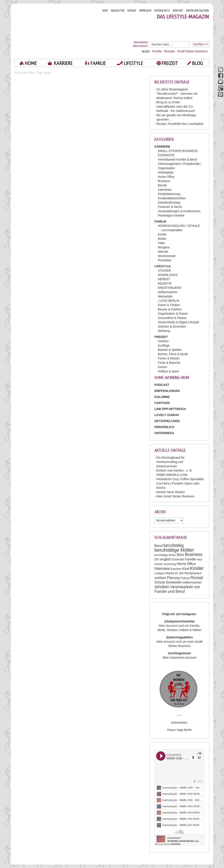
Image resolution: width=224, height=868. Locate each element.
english (166, 559)
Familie (157, 51)
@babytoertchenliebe (179, 621)
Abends (163, 252)
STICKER (164, 271)
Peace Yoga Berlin (179, 730)
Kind (186, 569)
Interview (162, 569)
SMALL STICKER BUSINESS (178, 151)
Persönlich (164, 427)
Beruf (159, 546)
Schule (160, 582)
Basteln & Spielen (170, 350)
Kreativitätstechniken (172, 198)
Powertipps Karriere (171, 215)
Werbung (164, 331)
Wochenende (167, 256)
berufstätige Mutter (165, 555)
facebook (221, 76)
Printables (165, 260)
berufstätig (173, 545)
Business (164, 181)
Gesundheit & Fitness (172, 318)
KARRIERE (63, 63)
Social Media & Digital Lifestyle (178, 322)
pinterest (221, 94)
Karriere (176, 569)
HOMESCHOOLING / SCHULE (179, 226)
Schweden (174, 582)
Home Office (166, 177)
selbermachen (192, 582)
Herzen (159, 564)
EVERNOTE (166, 155)
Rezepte (170, 51)
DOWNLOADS (168, 275)
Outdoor (163, 341)
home (31, 63)
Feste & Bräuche (169, 363)
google (221, 88)
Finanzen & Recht (170, 207)
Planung (173, 578)
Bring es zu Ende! (168, 102)
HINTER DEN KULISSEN (198, 11)
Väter (161, 243)
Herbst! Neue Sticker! (171, 492)
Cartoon (162, 403)
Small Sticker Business (192, 51)
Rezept (197, 578)
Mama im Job (174, 573)
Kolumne (162, 397)
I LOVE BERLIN (169, 301)
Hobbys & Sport (168, 371)
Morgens (164, 247)
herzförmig (170, 564)
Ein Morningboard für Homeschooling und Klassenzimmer (170, 462)
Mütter (162, 239)
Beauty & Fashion (170, 309)
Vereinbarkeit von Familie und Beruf (177, 589)
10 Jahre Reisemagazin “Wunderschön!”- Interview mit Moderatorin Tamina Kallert (177, 94)
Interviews (165, 190)
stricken (162, 587)
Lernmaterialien (172, 230)
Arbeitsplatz (166, 172)
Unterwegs (164, 433)
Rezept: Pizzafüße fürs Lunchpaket (180, 124)
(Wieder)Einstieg (169, 203)
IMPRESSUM (145, 11)
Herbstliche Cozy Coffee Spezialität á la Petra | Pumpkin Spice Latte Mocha (180, 483)
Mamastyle (165, 296)
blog (198, 63)
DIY (157, 559)
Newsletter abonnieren (140, 44)
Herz (200, 560)
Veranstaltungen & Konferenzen (179, 211)
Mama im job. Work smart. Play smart (57, 31)
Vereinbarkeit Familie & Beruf (177, 159)
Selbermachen (168, 292)
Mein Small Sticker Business (175, 496)
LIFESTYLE (133, 63)
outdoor (160, 578)
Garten (163, 367)
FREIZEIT (170, 63)
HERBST (164, 279)
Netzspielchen (167, 421)
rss (221, 69)
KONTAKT (178, 11)
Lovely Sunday (167, 415)
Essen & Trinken (169, 305)
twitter (221, 82)
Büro (180, 555)
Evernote (178, 559)
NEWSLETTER (118, 11)
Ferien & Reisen (169, 358)
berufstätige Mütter (174, 550)
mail (221, 101)
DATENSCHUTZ (162, 11)
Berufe (162, 185)
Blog (32, 73)
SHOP (105, 11)
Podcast (185, 578)
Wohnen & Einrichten (172, 326)
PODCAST (162, 385)
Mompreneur (193, 573)
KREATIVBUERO (170, 288)
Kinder (162, 234)
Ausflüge (164, 345)
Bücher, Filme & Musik (173, 354)
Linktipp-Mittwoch (170, 409)
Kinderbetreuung (169, 194)
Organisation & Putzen (173, 314)
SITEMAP (132, 11)
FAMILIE (98, 63)
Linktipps (159, 573)
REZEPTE (165, 283)
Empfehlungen (167, 391)
